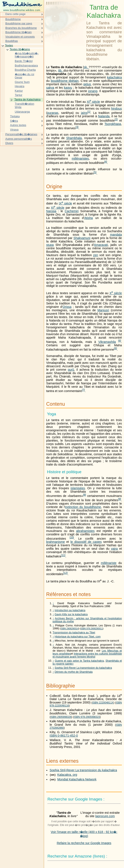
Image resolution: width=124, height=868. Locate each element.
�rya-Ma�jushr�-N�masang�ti (27, 55)
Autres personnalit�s (19, 139)
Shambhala (74, 138)
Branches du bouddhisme (21, 28)
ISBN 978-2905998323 (87, 717)
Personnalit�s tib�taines (21, 134)
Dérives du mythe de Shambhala (74, 672)
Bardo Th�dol (24, 61)
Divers (9, 143)
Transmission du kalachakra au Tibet (74, 633)
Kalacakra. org (67, 775)
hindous (117, 109)
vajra (114, 549)
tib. (61, 70)
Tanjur (18, 95)
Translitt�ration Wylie (24, 105)
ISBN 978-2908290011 (92, 629)
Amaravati (101, 245)
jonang (93, 91)
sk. (86, 67)
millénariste (109, 563)
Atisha (89, 218)
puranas (53, 113)
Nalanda (104, 116)
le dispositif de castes (86, 542)
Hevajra (20, 86)
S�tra (14, 121)
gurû (71, 370)
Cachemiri (72, 211)
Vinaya (14, 130)
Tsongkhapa (113, 124)
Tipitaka (15, 116)
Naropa (51, 211)
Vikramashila (107, 342)
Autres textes (18, 125)
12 (65, 573)
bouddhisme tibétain (65, 81)
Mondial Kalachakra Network (77, 779)
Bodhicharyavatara (26, 65)
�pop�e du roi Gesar (24, 76)
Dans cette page (15, 14)
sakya (50, 88)
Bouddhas (12, 41)
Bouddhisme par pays (19, 23)
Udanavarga (22, 112)
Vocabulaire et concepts (20, 37)
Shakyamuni (82, 238)
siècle (93, 102)
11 (63, 555)
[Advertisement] (65, 14)
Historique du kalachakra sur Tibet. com (78, 637)
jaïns (84, 113)
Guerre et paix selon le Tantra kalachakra (79, 661)
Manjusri (103, 310)
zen (95, 255)
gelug (87, 84)
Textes (9, 45)
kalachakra (114, 77)
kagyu (68, 88)
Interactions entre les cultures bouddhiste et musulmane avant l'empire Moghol (87, 655)
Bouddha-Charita (25, 70)
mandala (116, 235)
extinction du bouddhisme (83, 507)
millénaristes (80, 159)
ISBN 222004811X (103, 703)
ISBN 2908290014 (70, 629)
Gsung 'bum (22, 82)
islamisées (78, 488)
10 (72, 538)
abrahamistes (85, 531)
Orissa (67, 307)
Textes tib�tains (20, 49)
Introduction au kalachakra (70, 610)
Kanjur (19, 91)
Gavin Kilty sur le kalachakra (71, 614)
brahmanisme (55, 542)
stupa (50, 245)
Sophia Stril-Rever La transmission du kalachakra (83, 668)
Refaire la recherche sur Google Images (84, 843)
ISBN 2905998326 (61, 717)
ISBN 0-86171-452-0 (64, 736)
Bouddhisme (13, 19)
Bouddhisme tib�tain (18, 32)
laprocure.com (105, 816)
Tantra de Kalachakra (27, 99)
